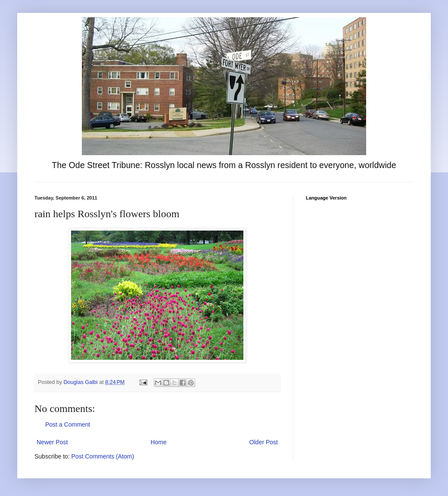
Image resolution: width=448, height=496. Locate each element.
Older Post (264, 442)
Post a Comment (68, 424)
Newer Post (52, 442)
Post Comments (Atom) (103, 456)
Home (158, 442)
